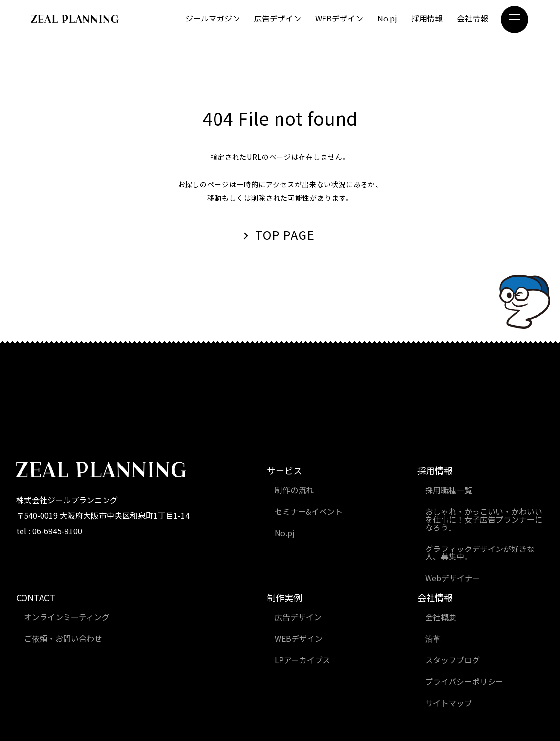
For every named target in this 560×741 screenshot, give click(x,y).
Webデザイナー (453, 578)
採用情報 (427, 18)
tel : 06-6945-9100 (49, 531)
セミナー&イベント (309, 511)
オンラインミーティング (67, 617)
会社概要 (441, 617)
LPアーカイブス (302, 660)
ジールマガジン (213, 18)
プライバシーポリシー (464, 681)
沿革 (433, 638)
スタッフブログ (452, 660)
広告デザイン (278, 18)
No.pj (387, 18)
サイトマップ (449, 703)
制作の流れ (294, 490)
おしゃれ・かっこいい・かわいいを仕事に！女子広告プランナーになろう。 (484, 519)
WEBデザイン (339, 18)
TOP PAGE (285, 235)
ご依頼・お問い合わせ (63, 638)
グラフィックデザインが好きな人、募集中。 (480, 552)
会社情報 (473, 18)
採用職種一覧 (449, 490)
